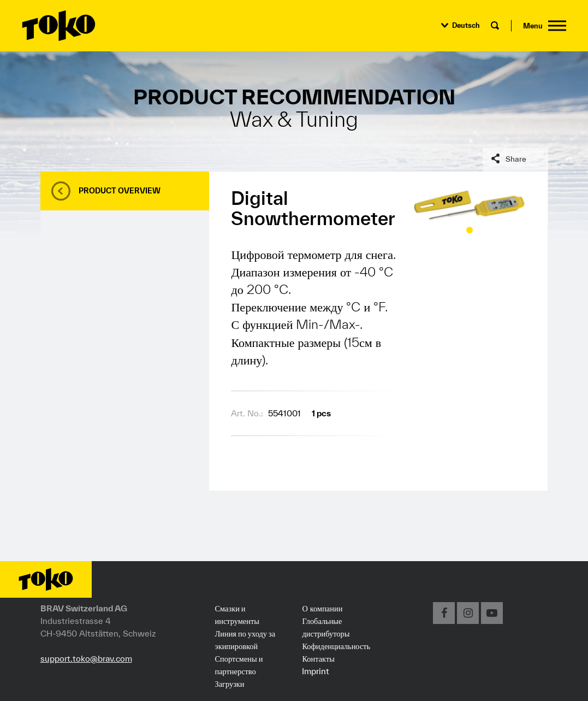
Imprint (316, 671)
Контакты (318, 658)
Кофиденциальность (336, 646)
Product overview (120, 191)
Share (516, 159)
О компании (322, 608)
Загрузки (229, 684)
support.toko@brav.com (86, 658)
